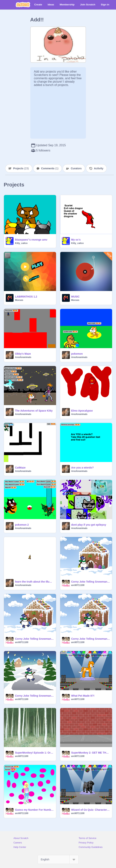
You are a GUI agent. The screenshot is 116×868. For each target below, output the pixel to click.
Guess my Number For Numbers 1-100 (34, 810)
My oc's (76, 240)
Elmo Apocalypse (82, 411)
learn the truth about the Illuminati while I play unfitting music (34, 582)
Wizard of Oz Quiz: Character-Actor (91, 810)
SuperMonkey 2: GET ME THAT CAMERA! (91, 753)
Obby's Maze (23, 354)
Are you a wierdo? (82, 468)
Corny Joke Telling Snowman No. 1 (34, 639)
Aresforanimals (23, 357)
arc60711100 (78, 585)
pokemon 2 (22, 525)
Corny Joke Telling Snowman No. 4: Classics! (34, 696)
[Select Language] (58, 859)
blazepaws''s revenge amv (31, 240)
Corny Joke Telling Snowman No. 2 (91, 582)
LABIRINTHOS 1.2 (26, 297)
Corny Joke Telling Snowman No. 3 (91, 639)
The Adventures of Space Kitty (34, 411)
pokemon (77, 354)
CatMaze (20, 468)
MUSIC (75, 297)
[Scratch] (23, 5)
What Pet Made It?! (83, 696)
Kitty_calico (21, 243)
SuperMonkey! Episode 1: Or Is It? (34, 753)
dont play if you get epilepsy (89, 525)
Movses (19, 300)
